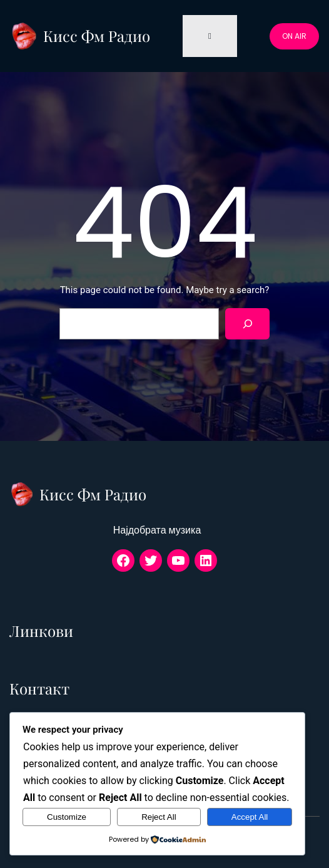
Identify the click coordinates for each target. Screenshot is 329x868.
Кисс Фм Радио (97, 36)
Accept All (250, 817)
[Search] (247, 323)
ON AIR (294, 36)
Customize (67, 817)
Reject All (159, 817)
